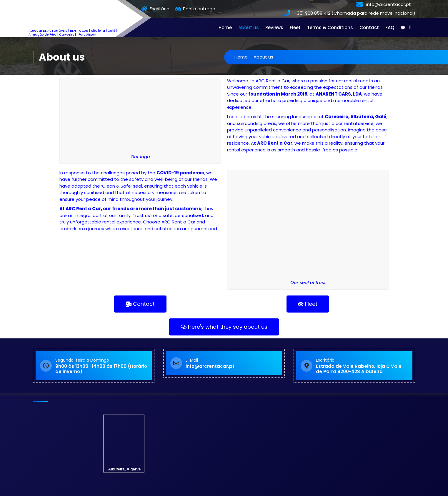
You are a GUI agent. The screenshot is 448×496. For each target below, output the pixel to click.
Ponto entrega (195, 9)
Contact (369, 27)
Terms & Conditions (330, 27)
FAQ (390, 27)
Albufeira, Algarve (124, 446)
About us (249, 27)
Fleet (295, 27)
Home (225, 27)
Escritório (155, 9)
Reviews (274, 27)
